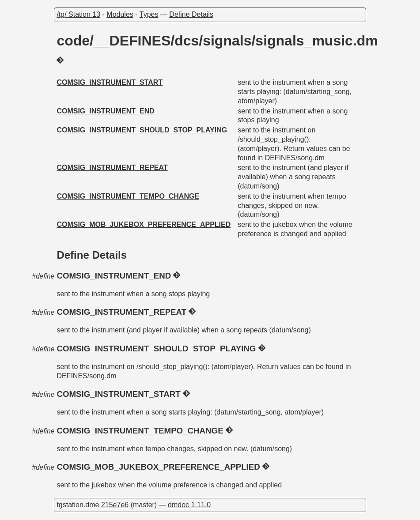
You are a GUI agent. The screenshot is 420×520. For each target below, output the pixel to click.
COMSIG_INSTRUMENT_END (105, 111)
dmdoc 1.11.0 (189, 505)
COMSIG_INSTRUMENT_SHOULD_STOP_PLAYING (142, 130)
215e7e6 (115, 505)
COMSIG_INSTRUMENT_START (110, 82)
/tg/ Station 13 (78, 14)
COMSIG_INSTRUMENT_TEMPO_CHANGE (128, 196)
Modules (120, 14)
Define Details (191, 14)
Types (149, 14)
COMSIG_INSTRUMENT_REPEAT (112, 168)
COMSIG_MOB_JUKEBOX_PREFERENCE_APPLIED (144, 224)
